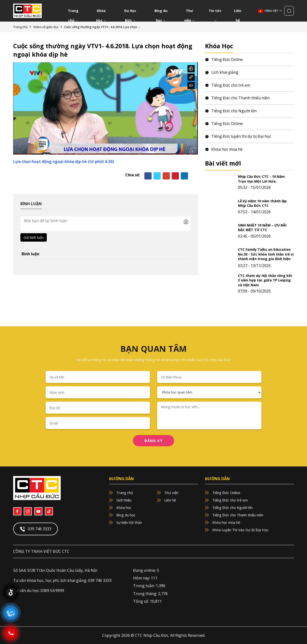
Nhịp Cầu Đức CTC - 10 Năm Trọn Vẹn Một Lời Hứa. (261, 179)
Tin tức (215, 12)
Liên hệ (238, 12)
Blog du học (161, 12)
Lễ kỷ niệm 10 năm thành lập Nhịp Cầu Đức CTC (262, 203)
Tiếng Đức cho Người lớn (231, 111)
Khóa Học (101, 12)
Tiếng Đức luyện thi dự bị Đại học (238, 136)
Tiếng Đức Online (224, 60)
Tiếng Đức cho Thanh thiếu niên (237, 98)
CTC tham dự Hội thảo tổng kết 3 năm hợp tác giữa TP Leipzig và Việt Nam (265, 280)
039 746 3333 (35, 529)
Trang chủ (73, 12)
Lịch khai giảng (222, 72)
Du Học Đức (130, 12)
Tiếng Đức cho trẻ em (228, 85)
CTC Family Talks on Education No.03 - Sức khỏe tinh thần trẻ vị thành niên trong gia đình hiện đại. (266, 256)
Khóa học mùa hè (224, 149)
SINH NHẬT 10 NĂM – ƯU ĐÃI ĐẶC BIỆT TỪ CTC (262, 228)
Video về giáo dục (46, 27)
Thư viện (189, 12)
